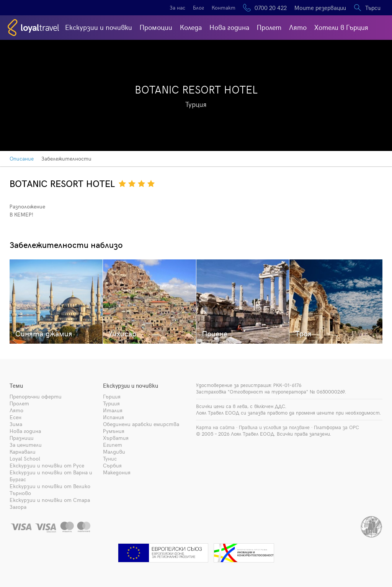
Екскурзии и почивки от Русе (47, 465)
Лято (298, 27)
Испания (114, 417)
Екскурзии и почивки (99, 27)
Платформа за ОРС (336, 427)
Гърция (112, 396)
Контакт (224, 7)
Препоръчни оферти (36, 396)
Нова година (229, 27)
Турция (111, 403)
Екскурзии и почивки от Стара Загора (50, 503)
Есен (16, 417)
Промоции (156, 27)
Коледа (191, 27)
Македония (117, 472)
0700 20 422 (271, 8)
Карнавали (23, 452)
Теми (16, 385)
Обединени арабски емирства (141, 424)
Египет (113, 445)
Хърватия (116, 438)
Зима (16, 424)
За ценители (26, 445)
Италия (113, 410)
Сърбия (112, 465)
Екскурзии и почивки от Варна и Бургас (51, 476)
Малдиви (114, 452)
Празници (22, 438)
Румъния (114, 431)
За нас (177, 7)
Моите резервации (320, 8)
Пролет (269, 27)
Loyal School (25, 458)
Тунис (110, 458)
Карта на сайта (215, 427)
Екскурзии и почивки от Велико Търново (50, 489)
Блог (198, 7)
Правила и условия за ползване (274, 427)
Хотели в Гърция (341, 27)
